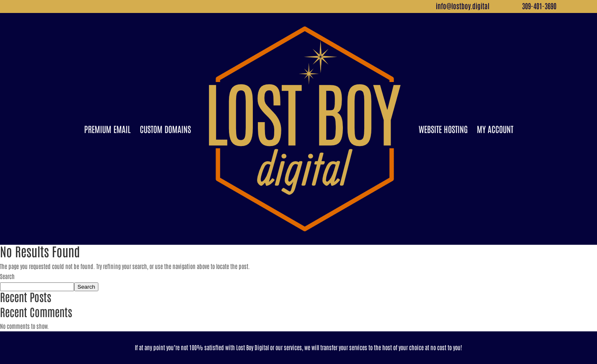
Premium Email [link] (107, 129)
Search (7, 276)
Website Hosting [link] (443, 129)
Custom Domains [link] (165, 129)
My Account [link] (495, 129)
